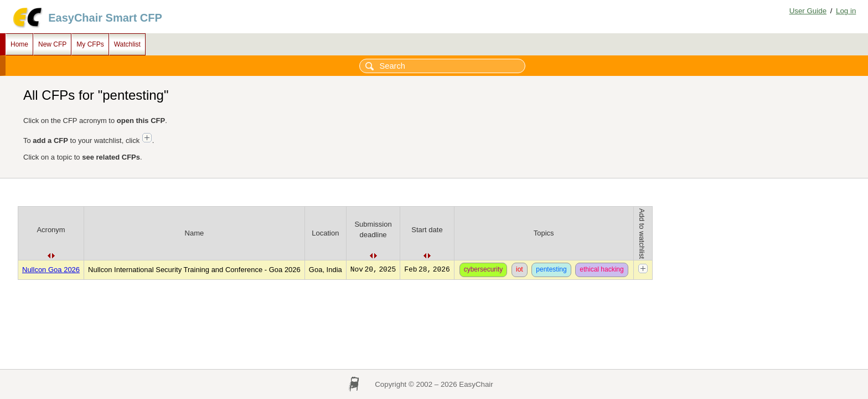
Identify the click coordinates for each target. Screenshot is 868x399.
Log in (846, 11)
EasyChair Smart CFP (105, 18)
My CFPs (90, 44)
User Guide (808, 11)
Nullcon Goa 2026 (51, 270)
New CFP (52, 44)
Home (19, 44)
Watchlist (127, 44)
